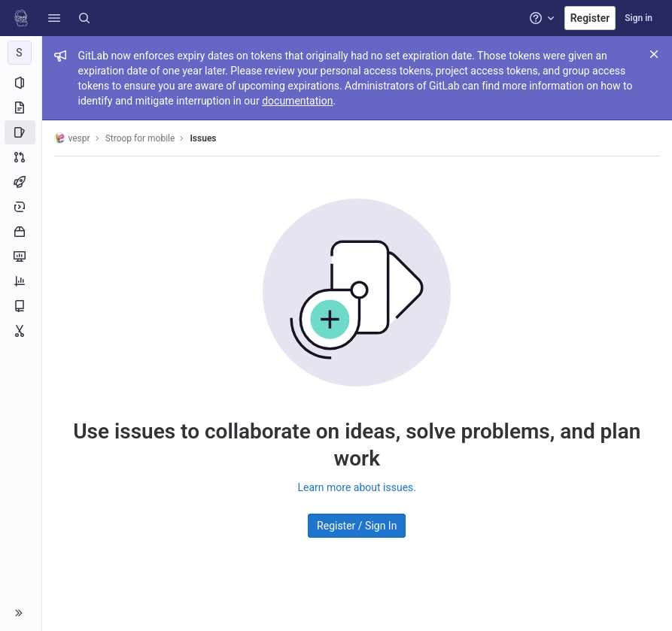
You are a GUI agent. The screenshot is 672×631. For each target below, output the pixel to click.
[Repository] (21, 108)
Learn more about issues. (357, 487)
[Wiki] (21, 306)
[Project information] (21, 83)
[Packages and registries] (21, 232)
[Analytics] (21, 281)
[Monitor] (21, 256)
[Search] (84, 18)
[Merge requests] (21, 157)
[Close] (654, 54)
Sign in (639, 18)
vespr (72, 138)
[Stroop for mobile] (21, 53)
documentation (298, 101)
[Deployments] (21, 207)
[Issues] (21, 132)
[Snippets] (21, 331)
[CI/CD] (21, 182)
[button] (54, 18)
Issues (204, 138)
